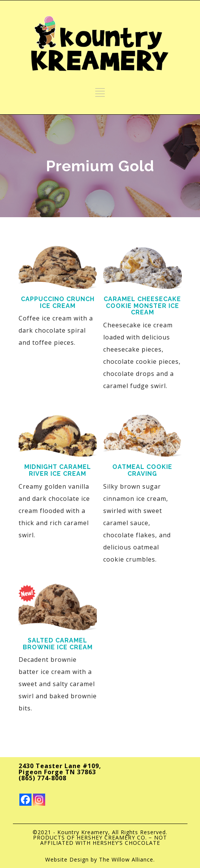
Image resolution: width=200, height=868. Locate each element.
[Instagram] (39, 800)
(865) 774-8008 (43, 778)
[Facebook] (25, 800)
